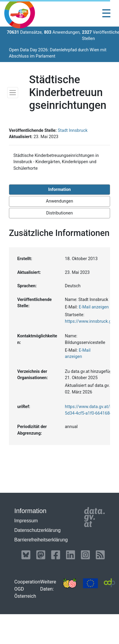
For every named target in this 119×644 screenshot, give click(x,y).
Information (59, 190)
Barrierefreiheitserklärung (41, 540)
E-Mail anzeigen (94, 307)
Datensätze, (25, 32)
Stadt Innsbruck (73, 131)
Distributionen (59, 213)
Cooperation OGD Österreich (27, 589)
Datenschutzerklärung (37, 530)
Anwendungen (59, 201)
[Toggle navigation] (106, 13)
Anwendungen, (62, 32)
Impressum (26, 521)
